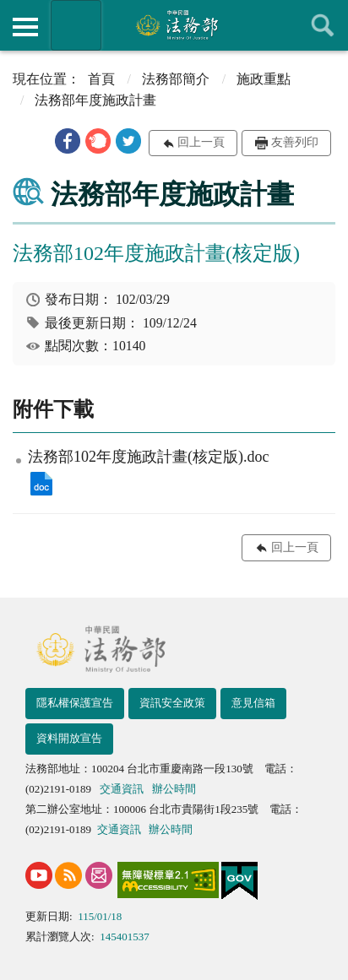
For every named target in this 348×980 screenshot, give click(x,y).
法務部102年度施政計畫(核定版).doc (41, 484)
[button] (68, 141)
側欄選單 (25, 27)
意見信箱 (253, 703)
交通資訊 (122, 789)
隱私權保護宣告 (75, 703)
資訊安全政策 (172, 703)
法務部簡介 (176, 79)
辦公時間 (174, 789)
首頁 (101, 79)
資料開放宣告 (69, 738)
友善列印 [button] (295, 142)
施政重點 (264, 79)
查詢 (323, 25)
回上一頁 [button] (201, 142)
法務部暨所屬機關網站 (76, 25)
